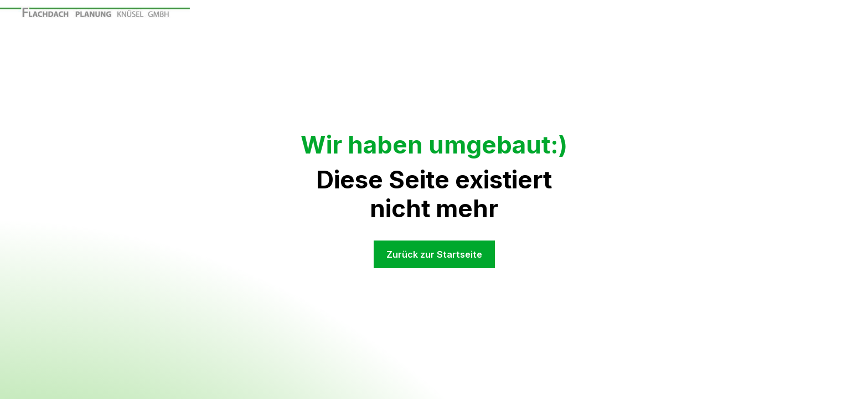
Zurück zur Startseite (434, 254)
